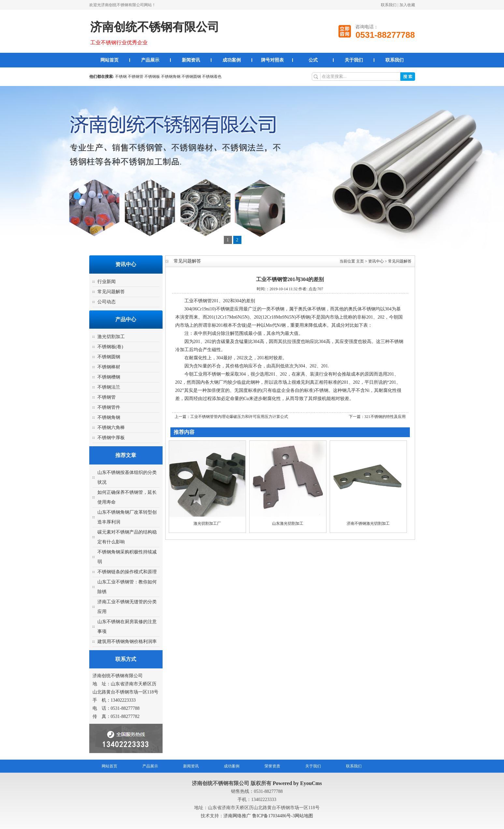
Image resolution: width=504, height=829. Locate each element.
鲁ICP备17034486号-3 (274, 816)
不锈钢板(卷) (110, 347)
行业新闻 (107, 282)
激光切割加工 (111, 337)
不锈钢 (121, 77)
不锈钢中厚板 (111, 438)
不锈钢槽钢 (109, 377)
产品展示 (150, 60)
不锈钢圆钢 (191, 77)
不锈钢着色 (212, 77)
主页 (360, 261)
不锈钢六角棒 (111, 428)
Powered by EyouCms (297, 783)
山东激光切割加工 (288, 523)
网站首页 (109, 60)
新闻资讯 (191, 60)
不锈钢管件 (109, 407)
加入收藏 (407, 5)
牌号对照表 (272, 60)
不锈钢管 (136, 77)
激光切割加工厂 (207, 523)
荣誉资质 (272, 766)
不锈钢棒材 (109, 367)
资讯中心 (376, 261)
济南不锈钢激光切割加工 (368, 523)
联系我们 (389, 5)
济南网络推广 (238, 816)
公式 (313, 60)
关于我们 (354, 60)
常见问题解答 (111, 292)
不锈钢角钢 (171, 77)
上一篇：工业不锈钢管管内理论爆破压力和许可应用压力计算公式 (231, 417)
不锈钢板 (152, 77)
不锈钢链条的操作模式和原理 (127, 572)
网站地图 (304, 816)
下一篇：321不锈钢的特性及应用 (377, 417)
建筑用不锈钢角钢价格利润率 (127, 642)
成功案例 (232, 60)
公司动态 (107, 302)
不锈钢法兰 (109, 387)
